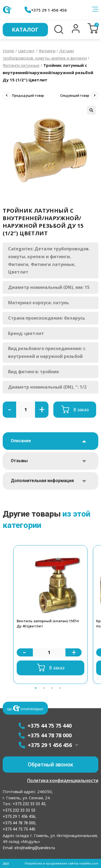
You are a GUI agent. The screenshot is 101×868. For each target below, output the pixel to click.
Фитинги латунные (21, 65)
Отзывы (19, 461)
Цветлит (26, 51)
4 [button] (60, 688)
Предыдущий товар (28, 96)
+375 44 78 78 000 (19, 823)
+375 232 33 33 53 (19, 810)
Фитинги (47, 51)
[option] (50, 615)
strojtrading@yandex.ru (35, 848)
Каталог (25, 30)
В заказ (81, 410)
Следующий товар (75, 96)
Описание (21, 441)
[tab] (50, 441)
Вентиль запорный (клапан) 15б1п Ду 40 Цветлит (48, 624)
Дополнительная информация (42, 481)
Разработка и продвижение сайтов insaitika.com (62, 864)
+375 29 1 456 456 (46, 10)
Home (8, 51)
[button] (76, 32)
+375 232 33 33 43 (28, 804)
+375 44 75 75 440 (19, 829)
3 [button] (52, 688)
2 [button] (44, 688)
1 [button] (36, 688)
